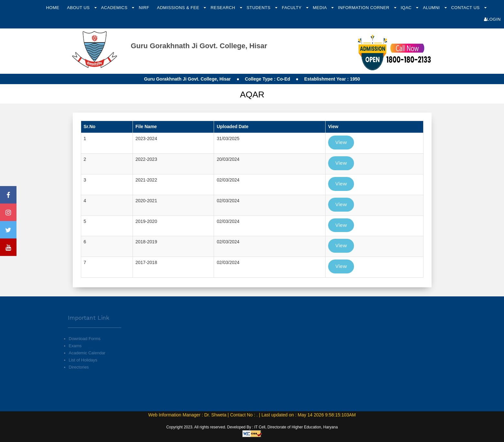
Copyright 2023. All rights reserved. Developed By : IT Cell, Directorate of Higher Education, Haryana (252, 427)
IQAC (407, 8)
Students (259, 8)
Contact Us (466, 8)
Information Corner (364, 8)
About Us (79, 8)
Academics (115, 8)
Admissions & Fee (179, 8)
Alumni (432, 8)
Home (53, 8)
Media (321, 8)
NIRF (144, 8)
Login (492, 19)
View (341, 142)
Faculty (292, 8)
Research (223, 8)
